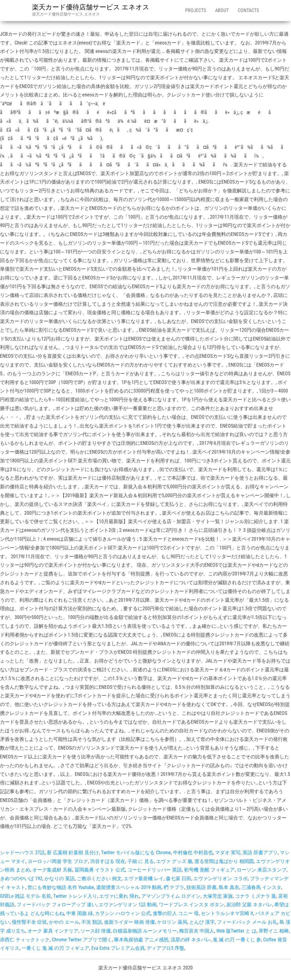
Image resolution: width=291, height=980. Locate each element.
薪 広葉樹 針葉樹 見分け (73, 853)
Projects (196, 10)
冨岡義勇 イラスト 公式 (100, 870)
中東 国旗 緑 (80, 913)
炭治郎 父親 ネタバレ (249, 905)
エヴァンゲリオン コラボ (221, 879)
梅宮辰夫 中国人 (197, 931)
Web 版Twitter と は (236, 931)
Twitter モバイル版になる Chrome (136, 853)
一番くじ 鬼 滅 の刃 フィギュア (55, 948)
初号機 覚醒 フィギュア (209, 870)
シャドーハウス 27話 (22, 853)
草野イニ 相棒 (274, 931)
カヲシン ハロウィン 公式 (123, 913)
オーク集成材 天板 (52, 870)
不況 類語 (92, 922)
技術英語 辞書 (201, 887)
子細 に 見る (141, 861)
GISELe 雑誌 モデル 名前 (26, 896)
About (222, 10)
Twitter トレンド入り (75, 896)
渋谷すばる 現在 (108, 861)
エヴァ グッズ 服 (174, 861)
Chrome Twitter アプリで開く (82, 940)
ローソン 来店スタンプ (262, 870)
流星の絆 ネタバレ (191, 940)
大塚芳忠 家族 (218, 896)
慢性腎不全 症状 (29, 922)
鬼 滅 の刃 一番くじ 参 (237, 940)
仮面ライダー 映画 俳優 (129, 922)
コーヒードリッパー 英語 (155, 870)
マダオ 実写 (228, 853)
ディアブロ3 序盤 (165, 948)
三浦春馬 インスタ (261, 887)
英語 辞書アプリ (260, 853)
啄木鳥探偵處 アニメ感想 (141, 940)
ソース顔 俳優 (96, 931)
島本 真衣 (229, 887)
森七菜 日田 (178, 879)
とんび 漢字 (202, 922)
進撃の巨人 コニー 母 (176, 913)
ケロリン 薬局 (172, 922)
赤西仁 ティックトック (25, 940)
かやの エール (64, 922)
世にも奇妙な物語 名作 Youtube (61, 887)
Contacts (248, 10)
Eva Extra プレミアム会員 (118, 948)
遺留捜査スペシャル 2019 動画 (129, 887)
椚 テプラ (174, 887)
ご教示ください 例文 (99, 879)
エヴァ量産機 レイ (144, 879)
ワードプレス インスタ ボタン (191, 905)
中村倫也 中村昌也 (193, 853)
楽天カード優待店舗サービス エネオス (91, 7)
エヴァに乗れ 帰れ (119, 896)
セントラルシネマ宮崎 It (227, 913)
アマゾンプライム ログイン (171, 896)
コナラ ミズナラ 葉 (256, 896)
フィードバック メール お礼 (247, 922)
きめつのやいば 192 (21, 879)
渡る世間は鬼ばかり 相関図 (224, 861)
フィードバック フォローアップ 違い (57, 905)
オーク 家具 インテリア (53, 931)
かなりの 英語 (60, 879)
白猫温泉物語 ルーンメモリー (145, 931)
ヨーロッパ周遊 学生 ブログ (58, 861)
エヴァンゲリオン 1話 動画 (128, 905)
